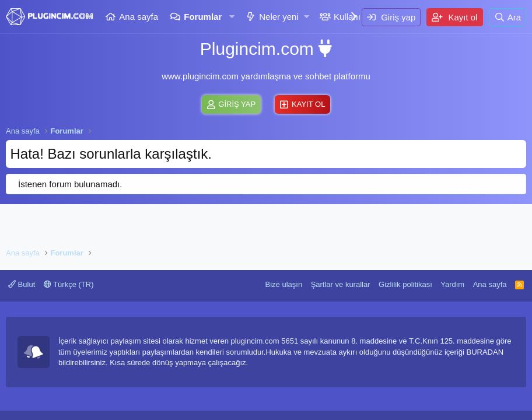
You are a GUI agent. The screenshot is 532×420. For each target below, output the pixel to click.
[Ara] (508, 17)
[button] (232, 17)
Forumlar (203, 17)
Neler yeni (279, 17)
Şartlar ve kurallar (341, 284)
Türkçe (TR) (69, 284)
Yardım (452, 284)
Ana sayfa (139, 17)
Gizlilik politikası (405, 284)
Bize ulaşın (284, 284)
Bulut (22, 284)
